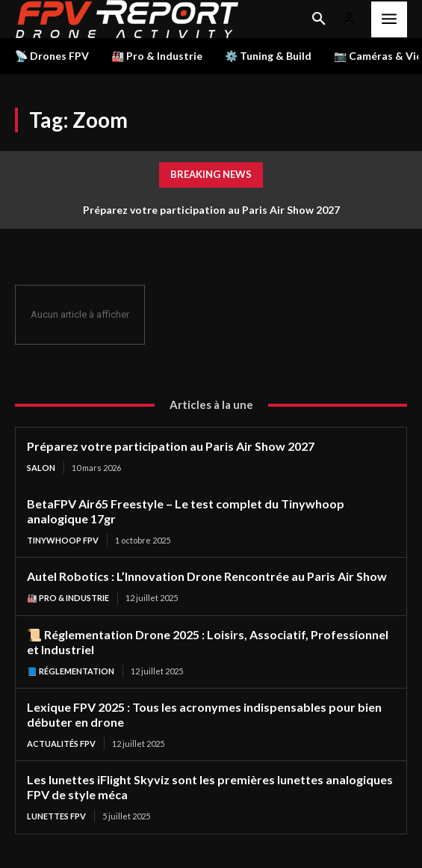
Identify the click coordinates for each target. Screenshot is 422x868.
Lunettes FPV (56, 816)
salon (41, 468)
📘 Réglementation (71, 671)
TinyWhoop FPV (63, 540)
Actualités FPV (61, 744)
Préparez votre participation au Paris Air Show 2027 (211, 210)
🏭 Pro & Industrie (68, 598)
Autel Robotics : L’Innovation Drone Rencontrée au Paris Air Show (207, 576)
